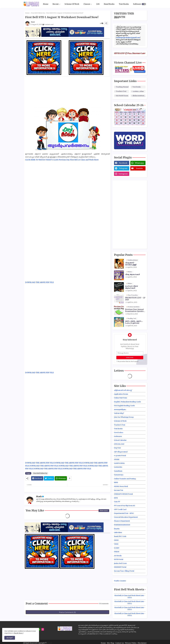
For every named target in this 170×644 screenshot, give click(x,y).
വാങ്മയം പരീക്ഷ (138, 91)
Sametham (118, 471)
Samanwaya (119, 475)
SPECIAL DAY (119, 444)
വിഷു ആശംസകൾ (132, 274)
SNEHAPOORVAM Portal (123, 494)
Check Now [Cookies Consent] (18, 633)
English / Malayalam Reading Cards (127, 402)
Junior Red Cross (120, 563)
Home (46, 4)
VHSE (116, 544)
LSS (98, 4)
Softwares (138, 4)
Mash (39, 496)
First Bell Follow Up (38, 13)
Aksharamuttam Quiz (139, 96)
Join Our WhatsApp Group (124, 417)
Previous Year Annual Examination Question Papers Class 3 (135, 310)
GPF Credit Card (120, 509)
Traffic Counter (120, 581)
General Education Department (126, 517)
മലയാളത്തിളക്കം (120, 409)
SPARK (117, 459)
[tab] (46, 4)
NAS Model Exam (122, 96)
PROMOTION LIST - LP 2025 (135, 299)
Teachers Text (121, 91)
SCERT (117, 548)
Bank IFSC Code (120, 536)
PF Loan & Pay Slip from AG (125, 506)
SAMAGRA (118, 467)
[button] (144, 4)
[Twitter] (49, 478)
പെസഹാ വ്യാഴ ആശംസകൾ (132, 287)
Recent (56, 4)
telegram (123, 168)
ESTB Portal (119, 559)
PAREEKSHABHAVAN (122, 525)
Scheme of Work (120, 421)
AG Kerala (118, 556)
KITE (116, 498)
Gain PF (117, 502)
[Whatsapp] (61, 478)
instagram (123, 174)
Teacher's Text (120, 425)
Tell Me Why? (119, 413)
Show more (104, 511)
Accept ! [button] (10, 638)
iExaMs (117, 529)
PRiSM (117, 552)
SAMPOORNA (119, 463)
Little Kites (118, 532)
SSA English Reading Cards (124, 406)
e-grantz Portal (120, 456)
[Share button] (70, 478)
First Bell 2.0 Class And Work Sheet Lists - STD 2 (130, 603)
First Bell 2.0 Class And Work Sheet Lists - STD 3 (130, 609)
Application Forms (121, 394)
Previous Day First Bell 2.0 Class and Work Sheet (79, 160)
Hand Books (109, 4)
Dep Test (117, 448)
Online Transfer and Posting (125, 479)
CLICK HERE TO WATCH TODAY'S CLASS (42, 160)
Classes (87, 4)
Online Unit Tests (121, 398)
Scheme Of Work (72, 4)
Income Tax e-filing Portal (124, 571)
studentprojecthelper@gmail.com (128, 38)
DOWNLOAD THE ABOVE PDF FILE (39, 282)
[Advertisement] (67, 92)
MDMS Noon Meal (121, 486)
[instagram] (43, 629)
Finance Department (122, 521)
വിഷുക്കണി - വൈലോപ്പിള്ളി (131, 264)
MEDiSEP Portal (120, 567)
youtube (139, 168)
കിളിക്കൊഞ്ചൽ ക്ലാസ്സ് (123, 390)
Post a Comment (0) (67, 612)
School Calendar (120, 440)
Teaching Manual (122, 87)
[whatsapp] (39, 629)
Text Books (124, 4)
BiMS (116, 482)
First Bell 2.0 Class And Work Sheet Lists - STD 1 (130, 597)
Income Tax (119, 490)
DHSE (116, 540)
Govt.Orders (119, 433)
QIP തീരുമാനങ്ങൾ (121, 452)
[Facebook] (37, 478)
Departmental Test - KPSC (124, 513)
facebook (123, 163)
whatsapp (139, 163)
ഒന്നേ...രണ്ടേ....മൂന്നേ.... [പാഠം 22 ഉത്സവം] (134, 322)
